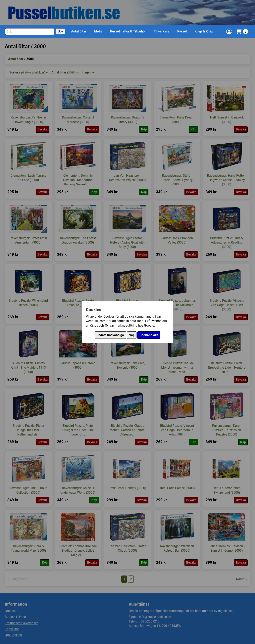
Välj (132, 335)
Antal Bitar (79, 31)
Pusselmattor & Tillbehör (128, 31)
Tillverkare (162, 31)
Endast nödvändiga (110, 335)
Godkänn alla (149, 335)
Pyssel (182, 31)
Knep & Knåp (204, 31)
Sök (61, 31)
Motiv (98, 31)
